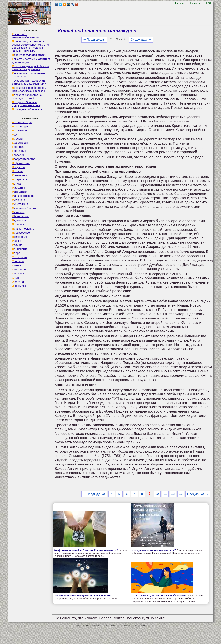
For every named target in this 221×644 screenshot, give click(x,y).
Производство (21, 233)
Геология (18, 155)
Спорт (16, 253)
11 (165, 494)
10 (157, 494)
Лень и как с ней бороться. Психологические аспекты (29, 89)
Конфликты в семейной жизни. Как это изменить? (86, 550)
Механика (18, 212)
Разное (17, 241)
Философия (20, 269)
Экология (18, 282)
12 (173, 494)
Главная (180, 3)
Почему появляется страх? (29, 55)
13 (181, 494)
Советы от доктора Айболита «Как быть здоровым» (30, 68)
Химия (16, 278)
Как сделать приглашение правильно (28, 75)
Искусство (19, 167)
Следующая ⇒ (141, 40)
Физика (17, 265)
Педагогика (19, 220)
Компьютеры (20, 175)
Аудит (16, 135)
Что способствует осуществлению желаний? (83, 596)
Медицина (19, 200)
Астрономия (20, 130)
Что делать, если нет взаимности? (154, 550)
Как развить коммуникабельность (25, 36)
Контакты (195, 3)
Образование (21, 216)
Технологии (19, 257)
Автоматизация (22, 122)
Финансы (18, 274)
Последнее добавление (27, 109)
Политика (18, 224)
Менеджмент (20, 204)
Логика (16, 184)
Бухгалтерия (20, 143)
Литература (19, 179)
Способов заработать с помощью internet (27, 97)
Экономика (19, 286)
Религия (17, 245)
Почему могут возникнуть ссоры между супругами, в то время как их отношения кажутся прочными (30, 46)
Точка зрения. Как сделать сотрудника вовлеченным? (29, 82)
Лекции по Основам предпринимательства (26, 104)
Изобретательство (24, 159)
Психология (19, 237)
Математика (20, 192)
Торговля (18, 261)
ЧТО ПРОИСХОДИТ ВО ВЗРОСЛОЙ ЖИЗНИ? (160, 596)
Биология (18, 139)
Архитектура (20, 126)
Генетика (18, 147)
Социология (20, 249)
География (19, 151)
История (17, 171)
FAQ (209, 3)
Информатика (21, 163)
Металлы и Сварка (24, 208)
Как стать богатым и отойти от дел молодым (31, 61)
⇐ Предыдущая (94, 40)
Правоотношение (23, 229)
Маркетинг (19, 188)
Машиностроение (23, 196)
